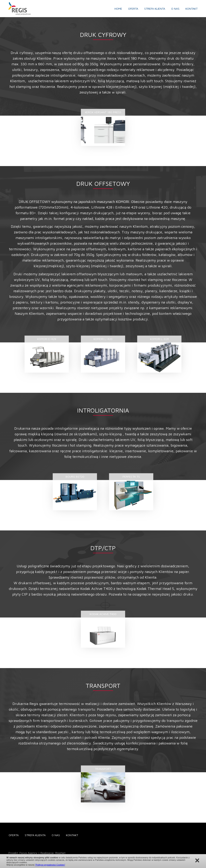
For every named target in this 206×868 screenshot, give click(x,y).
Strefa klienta (155, 9)
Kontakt (192, 9)
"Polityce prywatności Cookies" (50, 865)
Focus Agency (28, 853)
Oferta (133, 9)
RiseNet (60, 853)
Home (118, 9)
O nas (175, 9)
